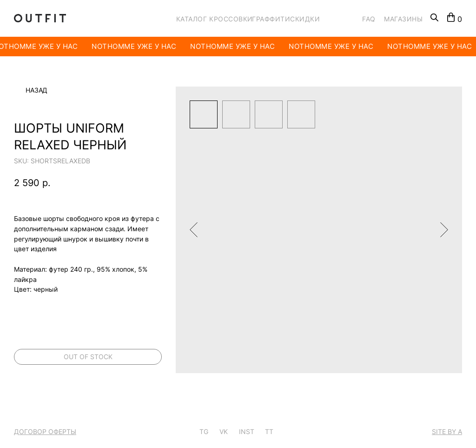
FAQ (369, 19)
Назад (36, 90)
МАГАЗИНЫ (403, 19)
